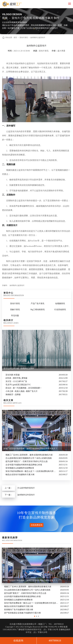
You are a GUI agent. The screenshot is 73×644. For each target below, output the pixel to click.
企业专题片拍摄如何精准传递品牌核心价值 (24, 465)
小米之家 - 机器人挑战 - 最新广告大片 (22, 391)
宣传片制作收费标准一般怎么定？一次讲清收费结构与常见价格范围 (31, 471)
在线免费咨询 (37, 525)
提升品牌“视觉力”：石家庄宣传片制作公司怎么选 (27, 461)
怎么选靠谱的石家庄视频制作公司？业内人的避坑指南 (29, 458)
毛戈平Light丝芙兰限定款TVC (18, 385)
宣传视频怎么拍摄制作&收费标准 (20, 468)
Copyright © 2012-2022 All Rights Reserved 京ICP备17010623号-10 (32, 627)
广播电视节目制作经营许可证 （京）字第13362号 (37, 630)
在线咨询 (18, 641)
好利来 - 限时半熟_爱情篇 (16, 378)
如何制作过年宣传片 (26, 495)
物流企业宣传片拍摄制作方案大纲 (20, 475)
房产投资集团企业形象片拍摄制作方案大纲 (22, 613)
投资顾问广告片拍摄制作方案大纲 (19, 610)
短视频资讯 (60, 304)
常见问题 (15, 316)
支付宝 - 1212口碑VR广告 (16, 381)
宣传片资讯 (24, 37)
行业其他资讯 (60, 310)
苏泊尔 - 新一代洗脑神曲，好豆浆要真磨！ (24, 388)
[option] (36, 581)
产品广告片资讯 (38, 304)
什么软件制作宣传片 (26, 488)
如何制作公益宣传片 (38, 37)
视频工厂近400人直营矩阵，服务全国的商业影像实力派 (29, 455)
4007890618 (55, 641)
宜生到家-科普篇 (13, 375)
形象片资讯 (15, 310)
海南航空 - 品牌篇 (13, 395)
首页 (15, 37)
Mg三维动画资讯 (37, 310)
